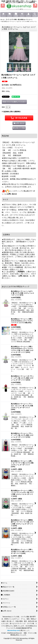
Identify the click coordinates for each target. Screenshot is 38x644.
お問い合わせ (12, 194)
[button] (3, 6)
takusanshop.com (13, 630)
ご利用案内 (20, 272)
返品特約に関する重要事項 (11, 112)
